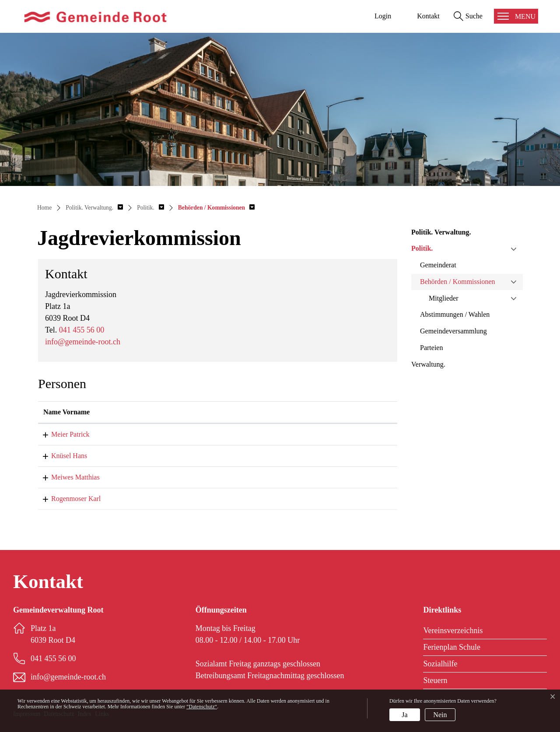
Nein (440, 715)
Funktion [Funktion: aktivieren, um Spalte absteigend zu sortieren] (162, 412)
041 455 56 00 (82, 330)
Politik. (422, 248)
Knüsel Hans (61, 456)
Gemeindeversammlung (453, 331)
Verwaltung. (428, 364)
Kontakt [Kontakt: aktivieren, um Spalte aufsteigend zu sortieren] (235, 412)
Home (44, 208)
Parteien (431, 348)
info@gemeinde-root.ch (83, 342)
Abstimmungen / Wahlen (455, 314)
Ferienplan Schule (451, 647)
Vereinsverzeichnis (453, 630)
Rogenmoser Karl (68, 499)
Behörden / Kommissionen (458, 282)
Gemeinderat (438, 265)
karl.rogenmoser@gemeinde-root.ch (273, 499)
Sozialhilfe (440, 664)
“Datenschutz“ (202, 707)
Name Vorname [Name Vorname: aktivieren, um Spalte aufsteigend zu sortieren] (66, 412)
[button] (94, 208)
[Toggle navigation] (516, 16)
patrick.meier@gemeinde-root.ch (269, 434)
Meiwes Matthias (68, 477)
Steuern (435, 680)
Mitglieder (444, 298)
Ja (404, 715)
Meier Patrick (63, 434)
